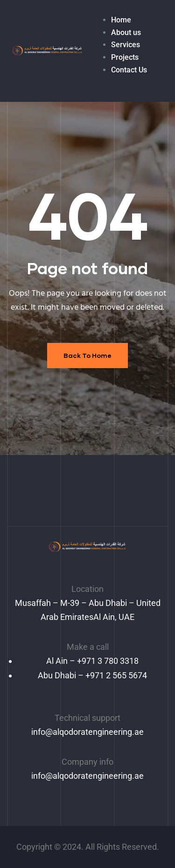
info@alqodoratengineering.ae (87, 732)
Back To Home (87, 355)
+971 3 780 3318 (108, 661)
